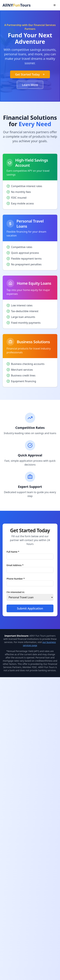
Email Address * (15, 565)
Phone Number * (16, 578)
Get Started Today (30, 74)
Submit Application (30, 608)
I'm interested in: (16, 592)
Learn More (30, 85)
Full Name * (13, 552)
